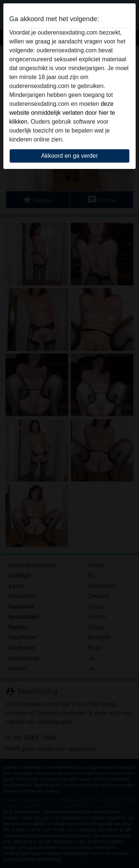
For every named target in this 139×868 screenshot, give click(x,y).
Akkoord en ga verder (69, 156)
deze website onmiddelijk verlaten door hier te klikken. (62, 113)
